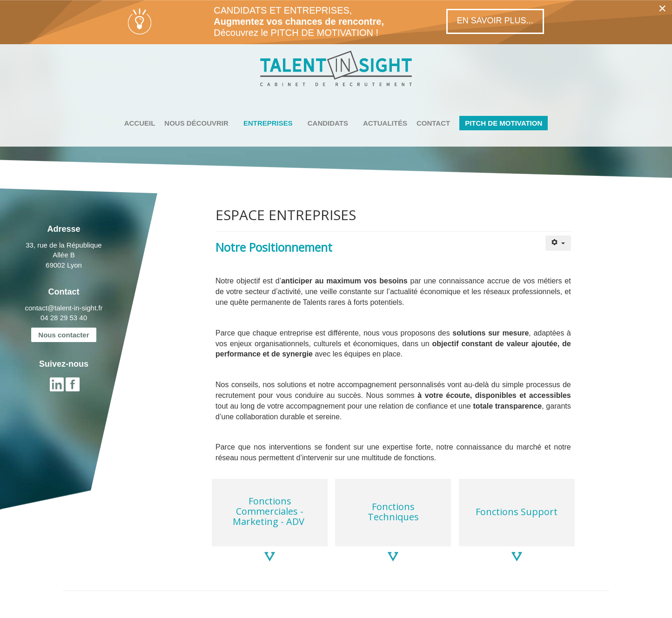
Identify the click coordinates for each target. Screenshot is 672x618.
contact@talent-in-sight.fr (64, 308)
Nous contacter (64, 335)
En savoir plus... (495, 20)
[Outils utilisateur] (558, 243)
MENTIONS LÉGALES (96, 609)
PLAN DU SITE (153, 609)
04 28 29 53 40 (64, 318)
